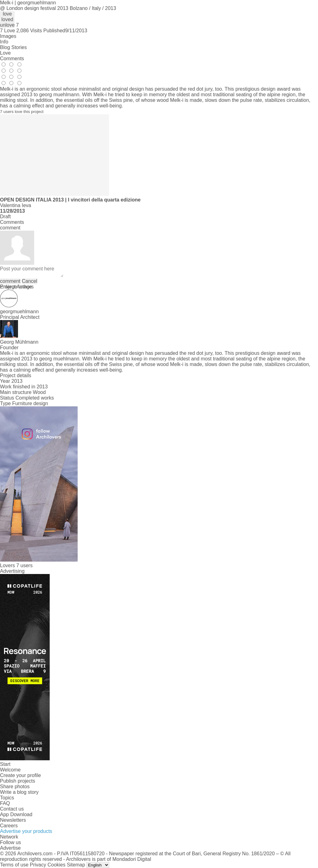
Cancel (30, 281)
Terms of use (14, 865)
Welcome (10, 770)
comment (10, 281)
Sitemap (76, 865)
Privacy (38, 865)
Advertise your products (26, 831)
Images (8, 36)
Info (4, 42)
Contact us (12, 809)
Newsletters (13, 820)
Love (5, 53)
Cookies (57, 865)
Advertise (10, 848)
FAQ (5, 803)
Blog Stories (13, 47)
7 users (24, 565)
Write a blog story (19, 792)
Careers (9, 826)
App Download (16, 814)
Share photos (15, 787)
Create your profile (20, 775)
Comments (12, 59)
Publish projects (18, 781)
